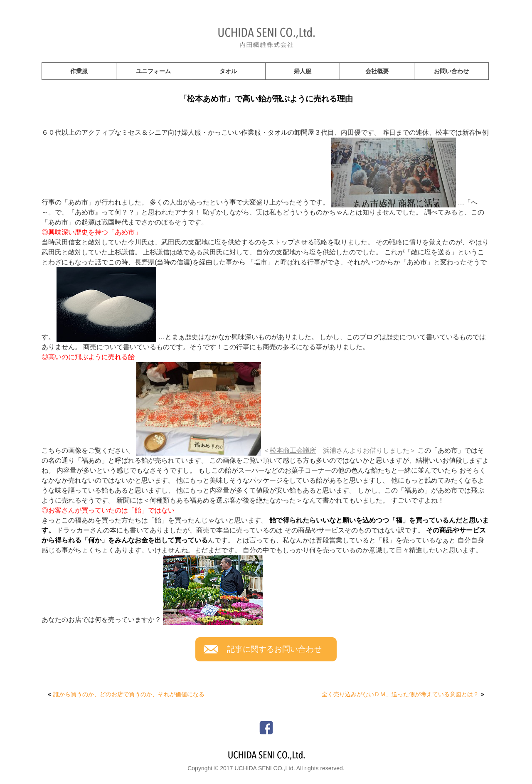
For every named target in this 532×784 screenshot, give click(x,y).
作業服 (79, 71)
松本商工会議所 (293, 450)
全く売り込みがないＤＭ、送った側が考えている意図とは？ (400, 694)
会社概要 (377, 71)
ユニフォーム (153, 71)
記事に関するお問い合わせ (274, 649)
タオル (228, 71)
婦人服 (303, 71)
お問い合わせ (451, 71)
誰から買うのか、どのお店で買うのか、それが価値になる (129, 694)
